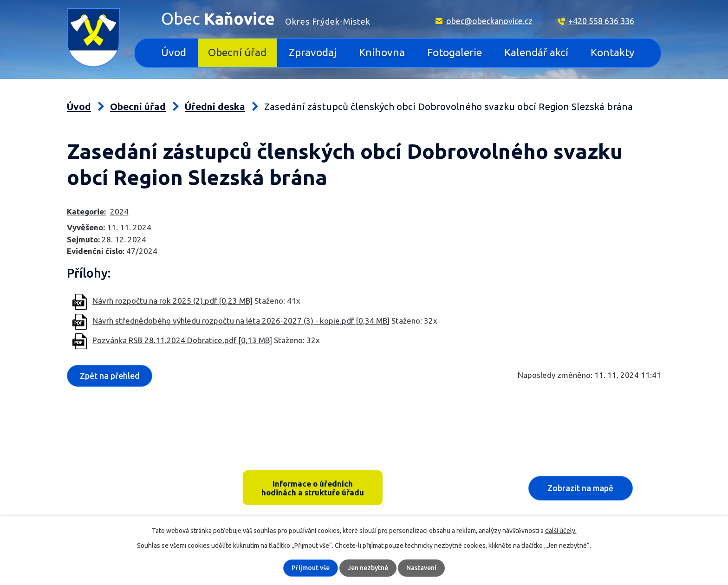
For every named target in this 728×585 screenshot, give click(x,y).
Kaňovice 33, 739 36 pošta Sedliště (139, 474)
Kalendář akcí (536, 52)
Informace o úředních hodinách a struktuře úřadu (313, 488)
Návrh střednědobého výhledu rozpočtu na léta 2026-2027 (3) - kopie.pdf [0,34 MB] (241, 321)
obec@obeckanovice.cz (489, 21)
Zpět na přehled (110, 376)
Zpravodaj (313, 52)
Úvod (174, 52)
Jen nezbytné (368, 568)
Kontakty (612, 52)
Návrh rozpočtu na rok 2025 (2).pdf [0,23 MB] (172, 301)
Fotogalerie (455, 52)
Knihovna (382, 52)
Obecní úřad (237, 52)
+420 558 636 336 (601, 21)
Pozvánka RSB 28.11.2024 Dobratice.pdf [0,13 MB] (182, 340)
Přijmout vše (311, 568)
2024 (119, 211)
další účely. (561, 531)
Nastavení (421, 568)
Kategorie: (86, 211)
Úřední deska (215, 107)
